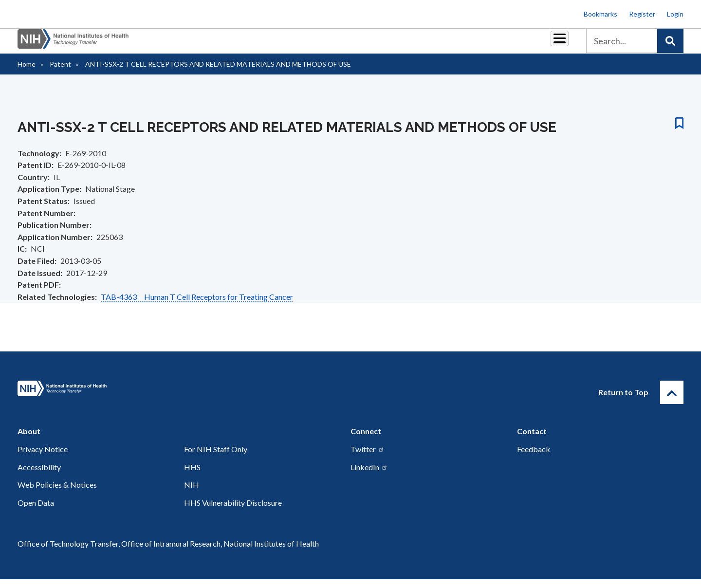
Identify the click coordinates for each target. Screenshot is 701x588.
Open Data (36, 511)
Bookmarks (600, 14)
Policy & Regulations (491, 45)
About (551, 45)
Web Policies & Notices (57, 493)
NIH (192, 493)
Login (675, 14)
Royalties (336, 45)
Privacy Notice (43, 458)
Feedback (534, 458)
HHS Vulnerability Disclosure (233, 511)
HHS (192, 476)
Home (27, 73)
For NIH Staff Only (216, 458)
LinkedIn (369, 476)
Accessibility (39, 476)
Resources (426, 45)
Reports (380, 45)
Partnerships (284, 45)
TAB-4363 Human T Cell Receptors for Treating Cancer (197, 305)
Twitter (368, 458)
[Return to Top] (672, 401)
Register (642, 14)
